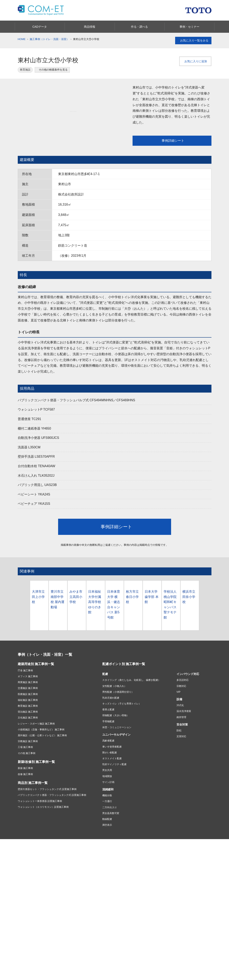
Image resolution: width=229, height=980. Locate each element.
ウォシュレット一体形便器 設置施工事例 (40, 826)
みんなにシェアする (192, 966)
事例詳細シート (172, 141)
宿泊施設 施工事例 (28, 737)
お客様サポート (28, 923)
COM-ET (155, 940)
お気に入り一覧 (193, 41)
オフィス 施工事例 (28, 702)
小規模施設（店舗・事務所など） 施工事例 (41, 755)
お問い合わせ (57, 928)
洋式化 (180, 731)
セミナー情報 (201, 976)
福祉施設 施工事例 (28, 725)
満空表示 (107, 850)
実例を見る (91, 915)
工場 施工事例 (25, 772)
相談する (121, 915)
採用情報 (121, 936)
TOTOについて (94, 931)
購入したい (24, 943)
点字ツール (187, 908)
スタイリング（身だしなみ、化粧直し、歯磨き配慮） (131, 705)
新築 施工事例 (25, 793)
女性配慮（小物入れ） (114, 711)
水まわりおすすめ (160, 889)
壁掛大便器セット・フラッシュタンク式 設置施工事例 (47, 814)
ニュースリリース (95, 941)
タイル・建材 (188, 889)
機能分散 (107, 821)
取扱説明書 (56, 933)
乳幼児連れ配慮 (111, 723)
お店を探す (122, 905)
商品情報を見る (86, 976)
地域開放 (107, 801)
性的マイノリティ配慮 (114, 790)
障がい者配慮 (110, 778)
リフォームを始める (96, 905)
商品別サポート (26, 933)
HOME (22, 39)
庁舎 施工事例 (25, 696)
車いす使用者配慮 (112, 772)
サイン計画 (108, 807)
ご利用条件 (28, 869)
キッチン (23, 889)
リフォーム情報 (95, 900)
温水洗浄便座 (184, 736)
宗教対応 (181, 711)
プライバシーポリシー (54, 869)
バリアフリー (188, 893)
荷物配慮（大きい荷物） (116, 741)
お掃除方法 (187, 898)
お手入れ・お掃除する (30, 948)
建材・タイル (57, 903)
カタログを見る (143, 976)
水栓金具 (23, 908)
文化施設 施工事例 (28, 743)
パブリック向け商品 (61, 889)
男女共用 (107, 795)
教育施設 (25, 70)
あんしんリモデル (97, 883)
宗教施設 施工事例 (28, 767)
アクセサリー (57, 893)
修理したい (24, 938)
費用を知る (91, 910)
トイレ (21, 903)
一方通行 (107, 827)
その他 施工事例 (27, 778)
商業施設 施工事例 (28, 708)
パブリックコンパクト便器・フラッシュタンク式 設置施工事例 (52, 820)
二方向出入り (110, 833)
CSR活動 (90, 936)
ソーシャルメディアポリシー (91, 869)
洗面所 (21, 898)
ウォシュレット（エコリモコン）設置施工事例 (43, 832)
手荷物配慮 (108, 747)
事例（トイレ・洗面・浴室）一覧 (45, 680)
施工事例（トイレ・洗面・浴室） (49, 39)
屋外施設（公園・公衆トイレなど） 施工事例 (42, 761)
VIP (178, 717)
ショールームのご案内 (164, 924)
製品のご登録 (57, 952)
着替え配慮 (108, 735)
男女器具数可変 (111, 838)
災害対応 (181, 762)
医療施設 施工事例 (28, 719)
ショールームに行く (127, 910)
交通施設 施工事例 (28, 713)
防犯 (179, 756)
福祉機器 (55, 898)
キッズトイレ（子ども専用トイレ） (122, 729)
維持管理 (181, 742)
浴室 (20, 893)
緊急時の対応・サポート (31, 928)
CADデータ (29, 976)
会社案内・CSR (189, 903)
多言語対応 (183, 705)
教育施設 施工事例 (28, 731)
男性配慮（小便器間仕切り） (118, 717)
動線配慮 (107, 844)
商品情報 (23, 883)
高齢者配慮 (108, 766)
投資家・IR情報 (124, 931)
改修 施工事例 (25, 799)
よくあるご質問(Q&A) (62, 938)
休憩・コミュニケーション (117, 753)
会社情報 (91, 926)
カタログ (156, 883)
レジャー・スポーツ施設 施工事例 (36, 749)
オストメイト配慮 (112, 784)
